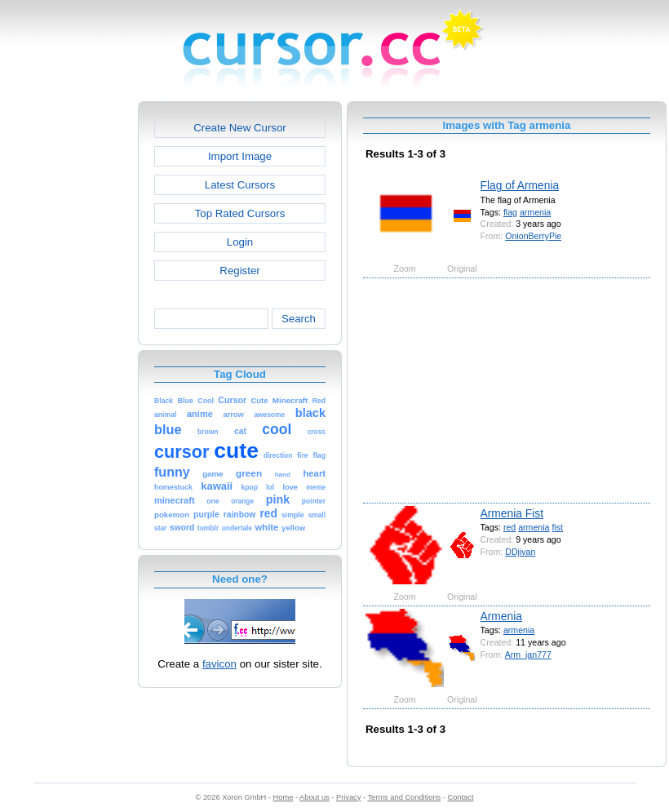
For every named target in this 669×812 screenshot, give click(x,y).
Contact (461, 797)
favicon (219, 664)
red (510, 527)
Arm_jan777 (528, 654)
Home (284, 797)
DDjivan (520, 552)
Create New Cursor (240, 128)
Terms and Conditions (404, 797)
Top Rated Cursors (240, 213)
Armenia (501, 616)
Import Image (240, 156)
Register (239, 271)
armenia (535, 212)
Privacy (348, 797)
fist (557, 527)
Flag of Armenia (520, 185)
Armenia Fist (512, 513)
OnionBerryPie (533, 236)
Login (240, 242)
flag (510, 212)
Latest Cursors (240, 185)
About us (315, 797)
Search (299, 319)
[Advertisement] (68, 346)
